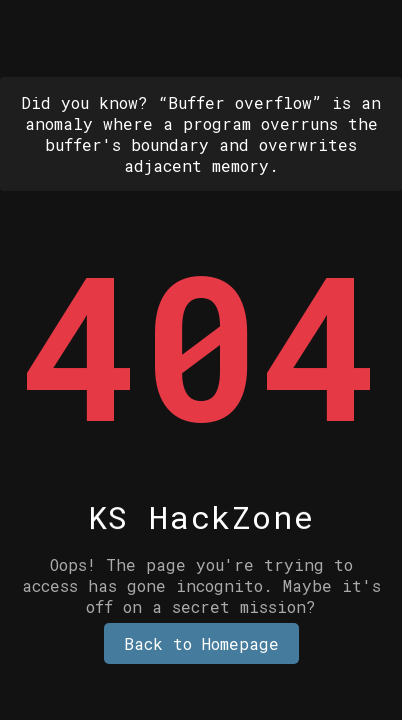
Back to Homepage (201, 643)
